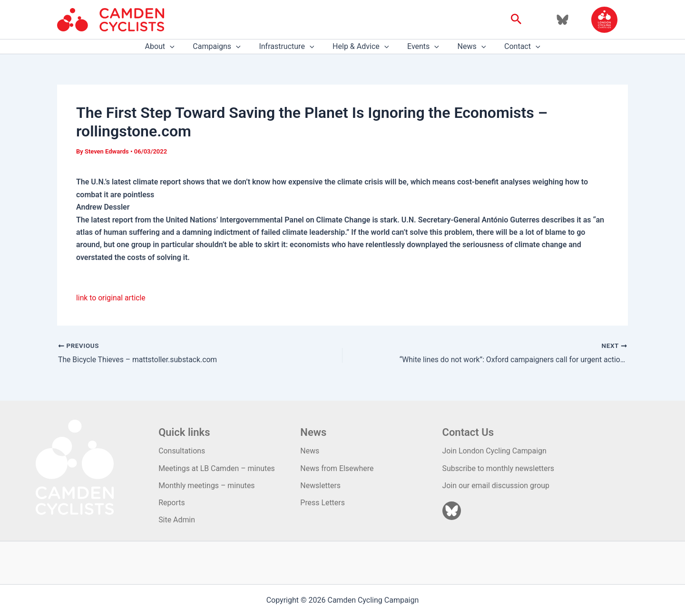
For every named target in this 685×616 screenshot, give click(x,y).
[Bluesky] (563, 20)
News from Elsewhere (337, 468)
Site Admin (177, 520)
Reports (172, 503)
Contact (513, 47)
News (465, 47)
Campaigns (223, 47)
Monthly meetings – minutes (207, 485)
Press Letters (323, 503)
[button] (516, 19)
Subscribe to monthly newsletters (499, 468)
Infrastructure (290, 47)
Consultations (182, 451)
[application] (179, 47)
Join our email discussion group (496, 485)
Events (420, 47)
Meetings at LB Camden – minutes (217, 468)
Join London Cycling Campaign (495, 451)
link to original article (111, 298)
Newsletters (320, 485)
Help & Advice (361, 47)
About (169, 47)
